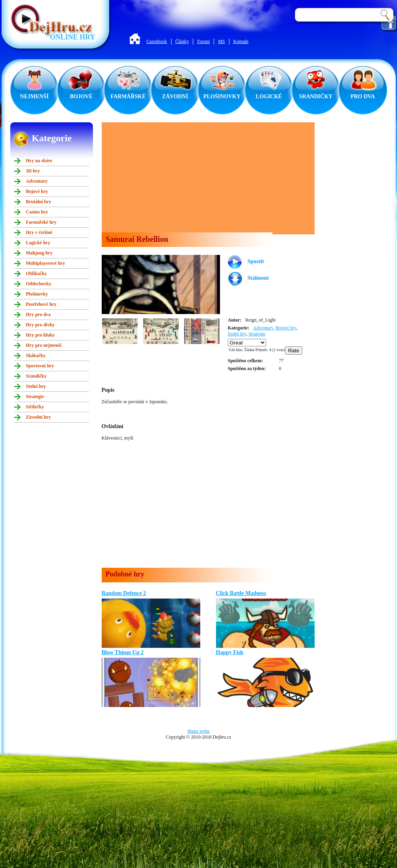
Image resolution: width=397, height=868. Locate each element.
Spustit (256, 261)
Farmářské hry (41, 222)
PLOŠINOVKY (222, 96)
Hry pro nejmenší (44, 345)
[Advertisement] (203, 178)
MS (221, 41)
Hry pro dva (38, 314)
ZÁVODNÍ (175, 96)
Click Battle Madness (241, 593)
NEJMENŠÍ (34, 96)
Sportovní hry (40, 366)
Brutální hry (39, 202)
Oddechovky (39, 284)
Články (182, 41)
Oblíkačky (36, 273)
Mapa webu (198, 731)
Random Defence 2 (124, 593)
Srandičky (36, 376)
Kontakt (241, 41)
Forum (203, 41)
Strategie (35, 397)
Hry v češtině (39, 232)
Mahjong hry (39, 253)
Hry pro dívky (40, 325)
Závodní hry (39, 417)
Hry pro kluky (41, 335)
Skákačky (36, 355)
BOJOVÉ (81, 96)
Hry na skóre (39, 161)
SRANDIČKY (316, 96)
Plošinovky (37, 294)
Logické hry (38, 243)
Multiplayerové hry (46, 263)
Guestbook (157, 41)
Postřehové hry (41, 304)
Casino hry (37, 212)
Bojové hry (37, 191)
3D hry (33, 171)
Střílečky (35, 407)
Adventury (37, 181)
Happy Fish (230, 652)
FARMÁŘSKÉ (128, 96)
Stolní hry (36, 386)
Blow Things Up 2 (123, 652)
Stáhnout (258, 278)
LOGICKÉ (269, 96)
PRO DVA (363, 96)
